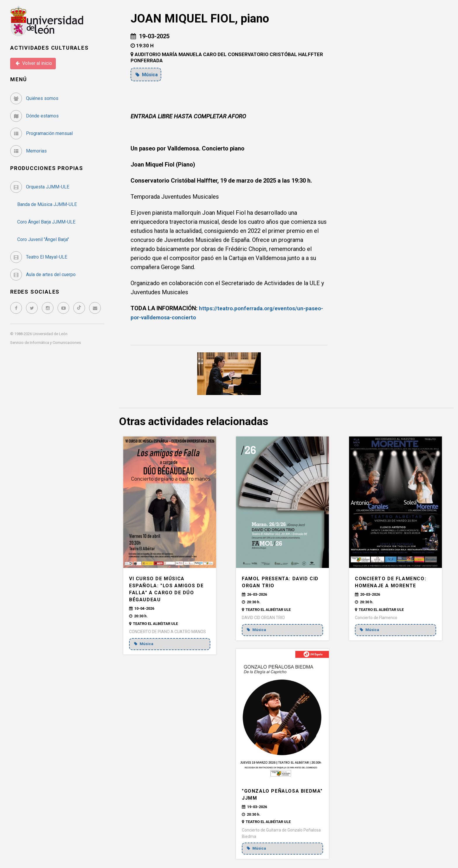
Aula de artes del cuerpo (43, 274)
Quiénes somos (34, 98)
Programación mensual (41, 133)
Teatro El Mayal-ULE (39, 257)
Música (147, 75)
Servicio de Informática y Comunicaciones (46, 343)
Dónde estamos (34, 116)
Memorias (28, 151)
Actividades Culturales (50, 48)
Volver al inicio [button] (34, 63)
